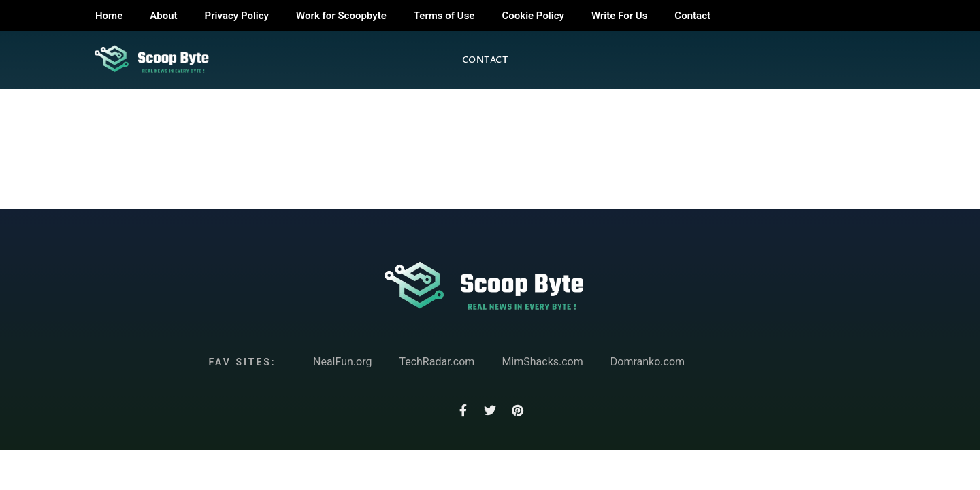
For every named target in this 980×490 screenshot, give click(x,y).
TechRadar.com (437, 362)
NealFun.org (342, 362)
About (163, 16)
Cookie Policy (533, 16)
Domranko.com (648, 362)
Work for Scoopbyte (341, 16)
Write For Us (619, 16)
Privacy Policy (237, 16)
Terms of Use (444, 16)
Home (109, 16)
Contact (692, 16)
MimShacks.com (542, 362)
